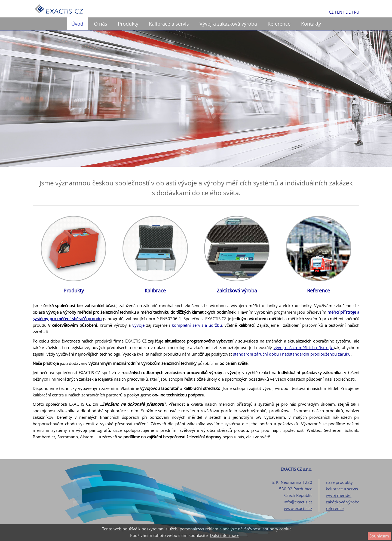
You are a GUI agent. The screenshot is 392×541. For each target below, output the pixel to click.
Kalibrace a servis (169, 24)
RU (357, 12)
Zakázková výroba (237, 291)
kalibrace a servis (342, 489)
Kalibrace (155, 291)
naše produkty (339, 482)
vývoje (138, 325)
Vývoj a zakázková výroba (228, 24)
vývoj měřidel (339, 495)
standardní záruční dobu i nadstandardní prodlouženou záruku (292, 354)
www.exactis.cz (298, 508)
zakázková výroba (343, 502)
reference (335, 508)
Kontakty (311, 24)
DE (348, 12)
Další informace (225, 535)
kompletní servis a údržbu (197, 325)
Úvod (77, 24)
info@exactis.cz (298, 502)
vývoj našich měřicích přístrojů (304, 347)
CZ (331, 12)
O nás (101, 24)
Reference (279, 24)
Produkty (128, 24)
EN (340, 12)
